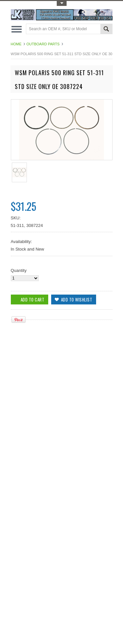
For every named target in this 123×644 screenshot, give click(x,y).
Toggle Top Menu (62, 3)
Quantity (19, 270)
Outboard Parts (43, 44)
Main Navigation (17, 29)
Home (16, 44)
